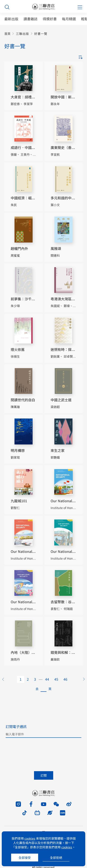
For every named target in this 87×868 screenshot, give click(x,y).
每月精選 (69, 19)
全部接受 (25, 858)
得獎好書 (50, 19)
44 (47, 679)
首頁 (7, 34)
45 (56, 679)
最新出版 (11, 19)
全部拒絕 (56, 858)
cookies (30, 838)
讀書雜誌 (31, 19)
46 (65, 679)
